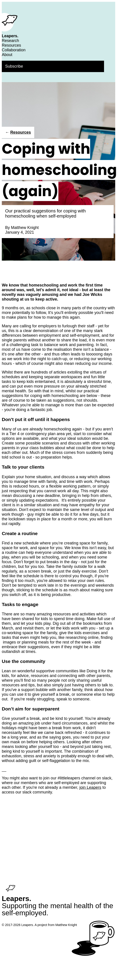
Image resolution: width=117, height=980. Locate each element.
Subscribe (14, 66)
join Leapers (90, 787)
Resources (11, 45)
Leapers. (10, 36)
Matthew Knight (25, 228)
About (7, 55)
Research (10, 41)
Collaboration (14, 50)
